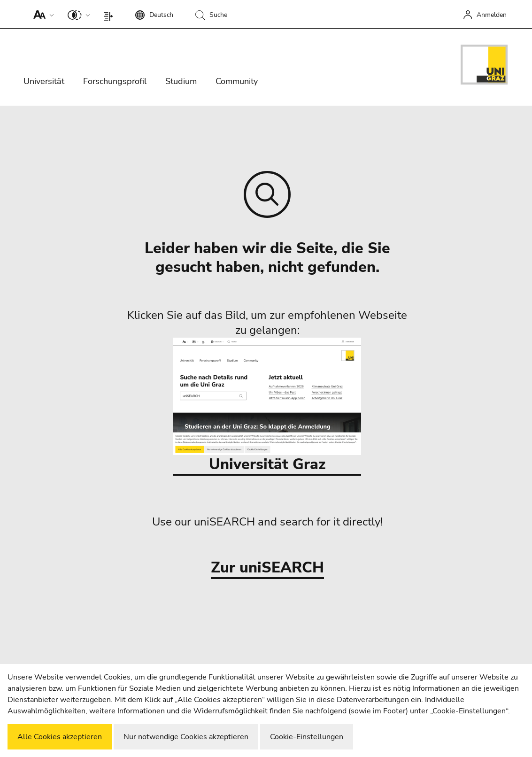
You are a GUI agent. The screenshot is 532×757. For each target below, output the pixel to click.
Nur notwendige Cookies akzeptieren (186, 737)
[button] (42, 14)
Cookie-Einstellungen (307, 737)
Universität (44, 81)
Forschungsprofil (115, 81)
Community (237, 81)
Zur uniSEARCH (267, 568)
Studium (181, 81)
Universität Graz (267, 406)
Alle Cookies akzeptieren (60, 737)
